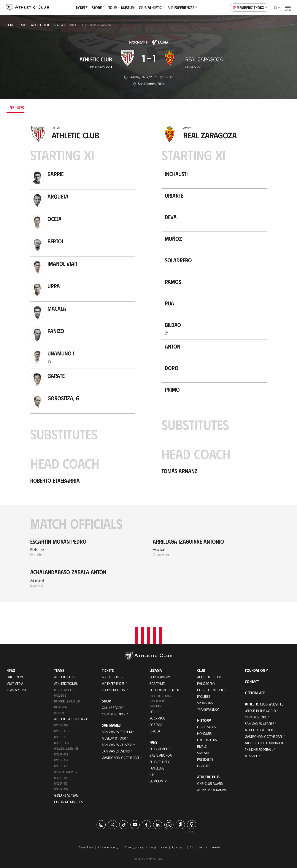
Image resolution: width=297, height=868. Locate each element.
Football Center (160, 695)
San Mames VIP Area (117, 744)
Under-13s (61, 754)
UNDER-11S (61, 777)
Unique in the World (260, 710)
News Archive (17, 689)
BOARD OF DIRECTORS (213, 689)
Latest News (15, 676)
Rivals (202, 746)
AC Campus (157, 717)
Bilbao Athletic (65, 689)
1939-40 (59, 25)
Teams (22, 25)
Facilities (204, 696)
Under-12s (61, 765)
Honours (204, 733)
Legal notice (158, 847)
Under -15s (62, 742)
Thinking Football (259, 749)
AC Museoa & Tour (259, 729)
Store (98, 8)
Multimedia (15, 683)
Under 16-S (62, 736)
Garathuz (157, 683)
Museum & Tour (114, 737)
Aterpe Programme (212, 789)
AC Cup (154, 711)
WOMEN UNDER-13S (66, 771)
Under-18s (61, 725)
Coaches (155, 705)
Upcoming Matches (69, 801)
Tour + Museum (121, 8)
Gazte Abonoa (161, 755)
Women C (60, 712)
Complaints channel (205, 847)
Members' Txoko (250, 7)
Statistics (204, 752)
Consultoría (158, 700)
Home (10, 25)
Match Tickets (112, 676)
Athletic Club (40, 25)
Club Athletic (151, 8)
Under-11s (61, 783)
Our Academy (160, 676)
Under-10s (61, 788)
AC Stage (156, 724)
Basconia (60, 706)
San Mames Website (259, 723)
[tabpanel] (148, 363)
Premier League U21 (67, 701)
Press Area (85, 847)
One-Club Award (210, 783)
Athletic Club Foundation (264, 742)
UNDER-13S (61, 759)
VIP (152, 774)
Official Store (256, 716)
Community (158, 780)
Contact (252, 681)
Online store (112, 707)
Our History (207, 726)
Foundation (255, 670)
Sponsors (205, 702)
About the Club (209, 676)
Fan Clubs (157, 767)
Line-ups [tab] (15, 107)
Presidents (205, 759)
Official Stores (114, 713)
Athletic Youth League (71, 718)
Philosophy (206, 683)
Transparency (208, 709)
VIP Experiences (183, 8)
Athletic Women (66, 683)
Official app (255, 692)
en (277, 7)
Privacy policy (134, 847)
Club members (160, 748)
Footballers (207, 739)
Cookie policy (108, 847)
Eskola (155, 730)
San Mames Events (116, 750)
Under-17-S (62, 730)
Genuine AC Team (66, 794)
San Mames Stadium (117, 731)
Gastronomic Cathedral (121, 757)
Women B (60, 695)
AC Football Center (164, 689)
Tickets (82, 8)
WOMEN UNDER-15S (66, 748)
